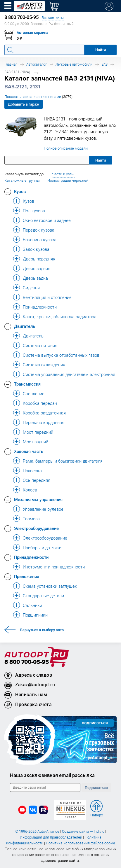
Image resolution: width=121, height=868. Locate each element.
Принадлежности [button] (40, 307)
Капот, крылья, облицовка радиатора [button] (60, 316)
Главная (11, 64)
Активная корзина (32, 33)
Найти (101, 160)
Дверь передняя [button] (39, 259)
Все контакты (53, 18)
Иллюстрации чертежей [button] (68, 180)
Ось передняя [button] (37, 480)
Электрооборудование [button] (36, 528)
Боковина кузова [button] (40, 239)
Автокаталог (37, 64)
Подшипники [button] (35, 615)
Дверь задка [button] (35, 278)
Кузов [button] (20, 191)
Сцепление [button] (34, 393)
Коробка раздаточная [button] (44, 413)
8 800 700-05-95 (27, 662)
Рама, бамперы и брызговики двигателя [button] (63, 461)
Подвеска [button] (32, 470)
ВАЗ (104, 64)
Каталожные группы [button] (22, 180)
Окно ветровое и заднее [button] (47, 220)
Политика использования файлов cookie (81, 843)
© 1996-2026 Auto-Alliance (37, 831)
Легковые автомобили (74, 64)
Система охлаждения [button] (44, 365)
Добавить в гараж (24, 104)
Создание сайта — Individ (83, 831)
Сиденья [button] (31, 288)
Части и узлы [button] (63, 174)
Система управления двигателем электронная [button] (69, 374)
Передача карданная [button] (44, 422)
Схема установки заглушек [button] (50, 586)
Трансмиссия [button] (27, 384)
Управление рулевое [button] (43, 509)
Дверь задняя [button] (37, 268)
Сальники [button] (32, 605)
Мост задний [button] (36, 442)
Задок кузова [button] (36, 249)
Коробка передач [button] (40, 403)
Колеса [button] (30, 490)
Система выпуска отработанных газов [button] (61, 355)
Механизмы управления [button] (38, 499)
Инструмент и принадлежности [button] (54, 567)
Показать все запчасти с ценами (38, 97)
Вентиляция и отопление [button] (47, 297)
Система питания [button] (40, 345)
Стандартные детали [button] (43, 596)
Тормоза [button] (31, 519)
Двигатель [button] (25, 326)
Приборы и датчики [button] (42, 547)
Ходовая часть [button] (29, 451)
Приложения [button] (27, 576)
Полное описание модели (66, 148)
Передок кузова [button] (39, 230)
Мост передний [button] (38, 432)
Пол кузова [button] (34, 211)
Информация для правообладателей (51, 837)
